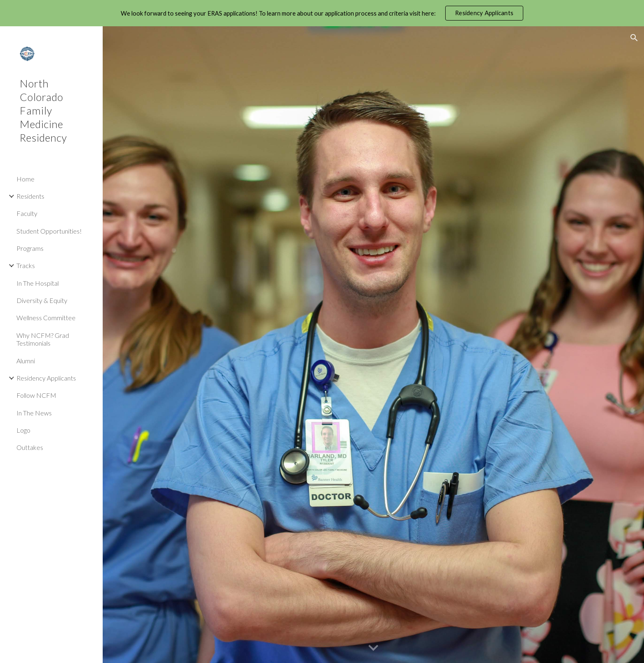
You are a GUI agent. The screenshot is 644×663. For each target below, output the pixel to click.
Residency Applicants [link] (46, 378)
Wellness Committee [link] (46, 318)
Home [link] (25, 179)
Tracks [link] (26, 265)
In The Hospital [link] (38, 283)
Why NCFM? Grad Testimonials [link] (43, 339)
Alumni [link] (26, 361)
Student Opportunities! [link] (49, 231)
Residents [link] (30, 196)
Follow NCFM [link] (36, 395)
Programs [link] (30, 248)
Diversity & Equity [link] (42, 300)
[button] (634, 38)
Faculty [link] (27, 213)
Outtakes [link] (30, 447)
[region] (322, 13)
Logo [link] (23, 430)
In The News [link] (34, 413)
